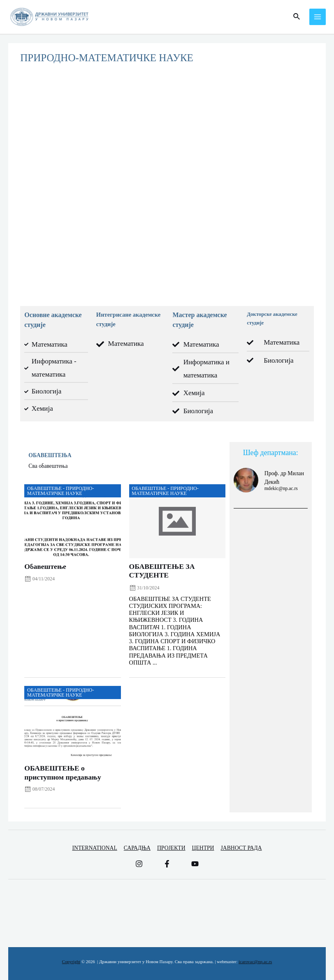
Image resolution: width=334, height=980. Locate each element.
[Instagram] (139, 864)
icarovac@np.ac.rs (255, 962)
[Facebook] (167, 864)
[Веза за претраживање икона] (297, 17)
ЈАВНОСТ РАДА (241, 848)
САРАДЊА (137, 848)
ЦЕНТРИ (203, 848)
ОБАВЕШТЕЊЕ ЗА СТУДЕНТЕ (162, 571)
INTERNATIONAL (94, 848)
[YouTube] (195, 864)
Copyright (71, 962)
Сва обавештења (48, 466)
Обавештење (45, 566)
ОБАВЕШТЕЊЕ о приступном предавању (63, 772)
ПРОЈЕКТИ (171, 848)
